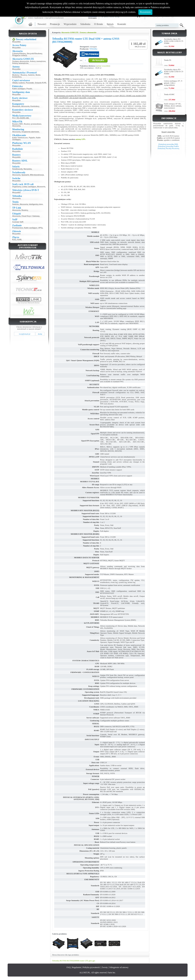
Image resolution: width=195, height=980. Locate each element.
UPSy (40, 228)
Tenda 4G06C (169, 94)
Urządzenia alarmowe (30, 132)
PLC (14, 118)
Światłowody (17, 169)
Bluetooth (16, 106)
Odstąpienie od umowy (119, 967)
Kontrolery (35, 106)
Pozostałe (30, 83)
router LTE (84, 961)
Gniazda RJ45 (41, 83)
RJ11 (14, 240)
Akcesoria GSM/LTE (70, 32)
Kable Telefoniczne (20, 138)
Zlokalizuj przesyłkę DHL (168, 144)
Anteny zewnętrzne (38, 61)
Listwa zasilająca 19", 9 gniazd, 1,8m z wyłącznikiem (173, 83)
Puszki (29, 89)
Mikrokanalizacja (37, 175)
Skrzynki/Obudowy (34, 54)
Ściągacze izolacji (20, 55)
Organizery (17, 187)
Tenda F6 (168, 60)
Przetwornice (18, 228)
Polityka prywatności (91, 967)
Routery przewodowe (33, 124)
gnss (90, 961)
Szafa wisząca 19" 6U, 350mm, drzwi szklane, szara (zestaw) (173, 106)
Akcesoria (25, 106)
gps (94, 961)
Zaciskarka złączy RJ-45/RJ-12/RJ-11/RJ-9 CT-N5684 (174, 41)
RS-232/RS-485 (23, 118)
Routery (25, 210)
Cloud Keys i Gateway (30, 216)
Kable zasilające (19, 89)
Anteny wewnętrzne (20, 63)
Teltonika (93, 49)
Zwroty (105, 967)
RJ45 (19, 240)
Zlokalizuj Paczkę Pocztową (168, 148)
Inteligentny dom (36, 204)
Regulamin (77, 967)
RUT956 (63, 961)
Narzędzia (28, 169)
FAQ (68, 967)
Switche (31, 75)
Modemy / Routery (20, 75)
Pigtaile (32, 138)
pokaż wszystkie (103, 66)
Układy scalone (19, 83)
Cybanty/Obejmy (19, 54)
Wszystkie (16, 42)
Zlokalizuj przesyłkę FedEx (168, 146)
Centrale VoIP (18, 222)
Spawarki (25, 175)
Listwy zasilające (29, 187)
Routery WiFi (18, 124)
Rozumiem (145, 12)
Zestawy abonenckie (21, 61)
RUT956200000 (73, 961)
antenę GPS (80, 139)
